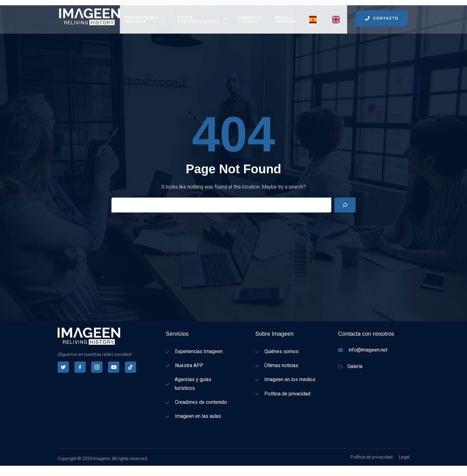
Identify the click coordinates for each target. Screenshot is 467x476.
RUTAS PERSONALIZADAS (202, 14)
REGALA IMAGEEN (286, 14)
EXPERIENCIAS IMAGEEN (145, 14)
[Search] (345, 199)
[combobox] (3, 464)
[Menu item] (314, 14)
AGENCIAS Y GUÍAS (251, 14)
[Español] (3, 464)
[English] (3, 472)
